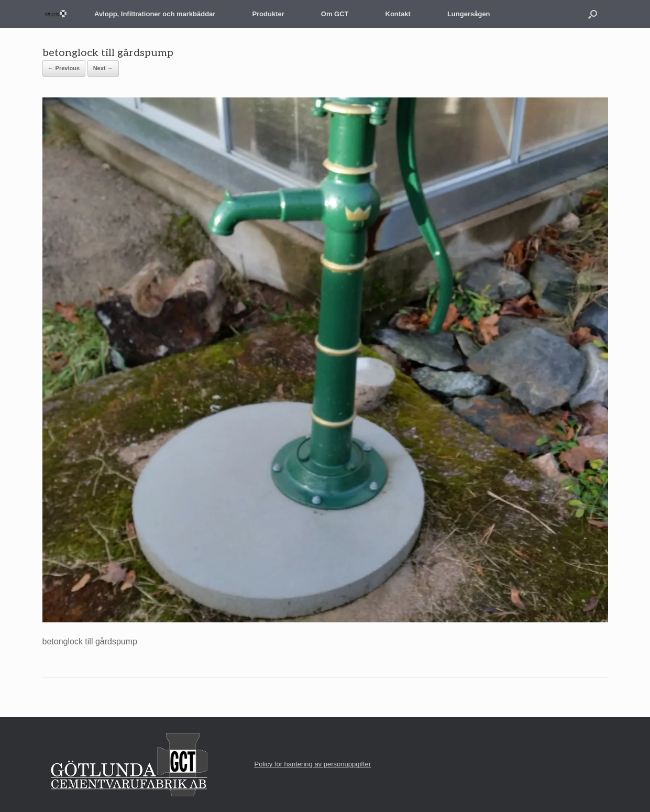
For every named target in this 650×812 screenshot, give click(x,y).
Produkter (268, 14)
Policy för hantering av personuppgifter (313, 764)
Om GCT (335, 14)
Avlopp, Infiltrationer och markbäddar (155, 14)
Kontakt (398, 14)
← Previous (64, 68)
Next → (103, 68)
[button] (593, 14)
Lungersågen (469, 14)
